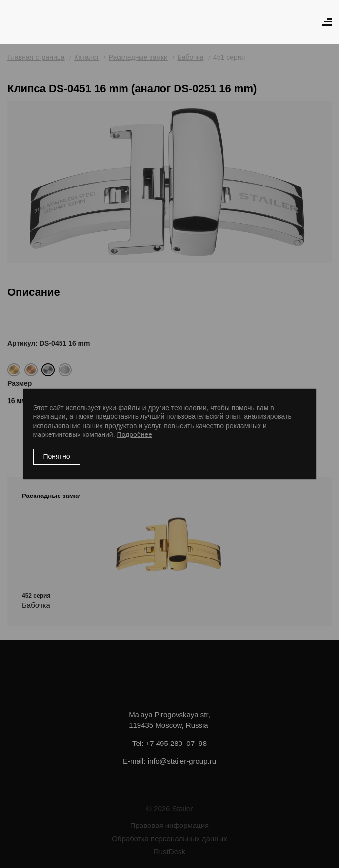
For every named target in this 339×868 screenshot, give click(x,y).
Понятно (57, 456)
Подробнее (134, 434)
